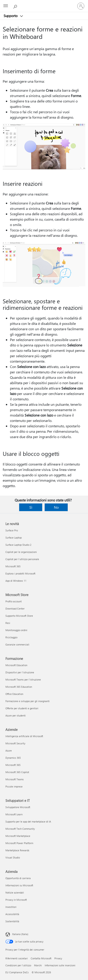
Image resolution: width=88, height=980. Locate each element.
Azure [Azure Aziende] (9, 751)
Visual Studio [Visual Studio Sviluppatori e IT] (13, 857)
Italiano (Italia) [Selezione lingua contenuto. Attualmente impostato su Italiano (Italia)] (20, 934)
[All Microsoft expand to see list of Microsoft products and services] (6, 6)
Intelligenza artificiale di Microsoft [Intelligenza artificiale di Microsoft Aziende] (24, 736)
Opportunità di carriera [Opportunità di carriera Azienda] (18, 878)
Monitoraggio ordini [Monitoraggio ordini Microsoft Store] (16, 630)
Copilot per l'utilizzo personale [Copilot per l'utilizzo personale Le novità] (22, 559)
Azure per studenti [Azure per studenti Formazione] (16, 715)
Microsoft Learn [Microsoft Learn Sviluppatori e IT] (14, 814)
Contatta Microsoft (41, 958)
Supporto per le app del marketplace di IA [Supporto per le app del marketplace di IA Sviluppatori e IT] (28, 821)
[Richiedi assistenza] (16, 6)
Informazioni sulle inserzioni (60, 965)
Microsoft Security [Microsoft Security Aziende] (15, 743)
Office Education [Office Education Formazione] (14, 694)
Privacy (58, 958)
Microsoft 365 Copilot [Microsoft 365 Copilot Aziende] (17, 772)
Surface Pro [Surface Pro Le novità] (12, 530)
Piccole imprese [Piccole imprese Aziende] (14, 786)
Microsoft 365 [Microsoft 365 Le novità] (13, 566)
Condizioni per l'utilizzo (18, 965)
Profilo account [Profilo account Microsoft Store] (14, 601)
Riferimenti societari (17, 958)
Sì (31, 507)
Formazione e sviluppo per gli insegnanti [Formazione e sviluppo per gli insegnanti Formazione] (28, 701)
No (56, 507)
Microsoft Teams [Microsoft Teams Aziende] (15, 779)
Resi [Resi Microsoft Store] (8, 623)
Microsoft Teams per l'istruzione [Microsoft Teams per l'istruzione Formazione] (23, 680)
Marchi (38, 965)
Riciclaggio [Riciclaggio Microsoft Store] (11, 637)
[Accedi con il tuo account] (81, 6)
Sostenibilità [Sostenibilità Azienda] (12, 921)
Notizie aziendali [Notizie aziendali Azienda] (15, 892)
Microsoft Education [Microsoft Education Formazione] (16, 665)
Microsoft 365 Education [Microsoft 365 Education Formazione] (19, 687)
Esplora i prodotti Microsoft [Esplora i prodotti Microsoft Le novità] (20, 573)
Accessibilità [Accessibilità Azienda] (12, 914)
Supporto (11, 16)
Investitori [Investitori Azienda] (11, 907)
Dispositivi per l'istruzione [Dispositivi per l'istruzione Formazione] (20, 672)
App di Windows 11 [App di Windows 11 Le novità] (16, 581)
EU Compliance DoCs (17, 972)
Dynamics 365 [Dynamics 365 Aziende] (13, 758)
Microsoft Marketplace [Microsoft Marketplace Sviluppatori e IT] (18, 836)
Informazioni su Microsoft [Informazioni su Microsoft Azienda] (19, 885)
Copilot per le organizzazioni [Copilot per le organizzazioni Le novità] (21, 552)
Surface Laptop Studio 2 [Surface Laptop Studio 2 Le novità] (18, 545)
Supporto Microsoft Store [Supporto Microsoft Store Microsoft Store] (19, 616)
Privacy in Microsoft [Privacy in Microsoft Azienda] (16, 900)
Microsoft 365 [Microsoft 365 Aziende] (13, 765)
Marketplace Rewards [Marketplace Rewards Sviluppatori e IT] (17, 850)
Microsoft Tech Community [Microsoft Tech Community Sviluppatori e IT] (20, 829)
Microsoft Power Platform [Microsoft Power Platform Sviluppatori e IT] (19, 843)
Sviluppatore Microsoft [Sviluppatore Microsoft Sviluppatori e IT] (18, 807)
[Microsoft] (44, 3)
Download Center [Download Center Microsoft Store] (15, 609)
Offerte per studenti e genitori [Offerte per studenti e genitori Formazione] (22, 708)
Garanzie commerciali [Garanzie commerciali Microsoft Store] (17, 644)
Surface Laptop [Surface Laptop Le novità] (14, 538)
